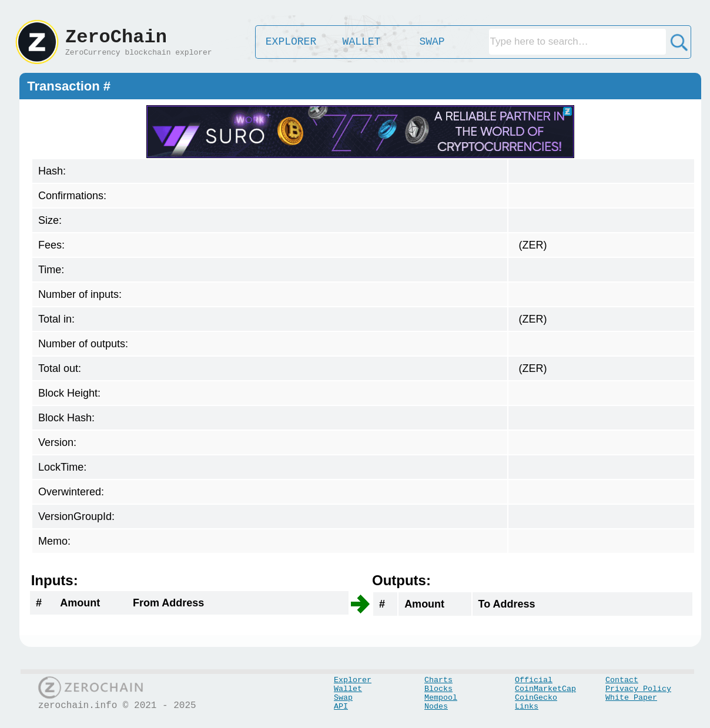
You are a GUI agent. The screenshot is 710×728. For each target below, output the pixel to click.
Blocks (438, 689)
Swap (343, 698)
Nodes (436, 707)
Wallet (348, 689)
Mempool (441, 698)
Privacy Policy (638, 689)
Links (527, 707)
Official (534, 680)
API (341, 707)
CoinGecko (536, 698)
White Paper (631, 698)
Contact (622, 680)
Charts (438, 680)
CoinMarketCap (545, 689)
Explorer (353, 680)
